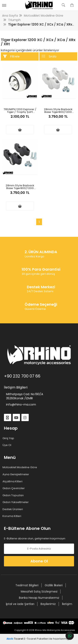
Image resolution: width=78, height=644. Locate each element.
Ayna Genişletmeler (17, 474)
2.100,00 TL (20, 119)
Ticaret (15, 639)
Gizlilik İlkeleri (54, 585)
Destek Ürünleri (13, 509)
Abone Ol (39, 561)
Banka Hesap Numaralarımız (39, 598)
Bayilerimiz (48, 604)
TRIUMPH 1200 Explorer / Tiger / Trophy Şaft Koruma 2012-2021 (20, 110)
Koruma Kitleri (13, 516)
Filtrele (11, 56)
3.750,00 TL (58, 119)
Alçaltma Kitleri (13, 481)
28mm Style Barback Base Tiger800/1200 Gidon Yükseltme (58, 110)
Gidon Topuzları (14, 495)
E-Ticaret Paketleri (36, 639)
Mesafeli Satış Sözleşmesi (39, 591)
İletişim (67, 604)
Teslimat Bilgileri (27, 585)
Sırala (49, 56)
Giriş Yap (9, 438)
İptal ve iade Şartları (20, 604)
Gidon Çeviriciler (14, 488)
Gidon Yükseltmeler (16, 502)
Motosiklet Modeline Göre (20, 467)
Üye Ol (8, 445)
